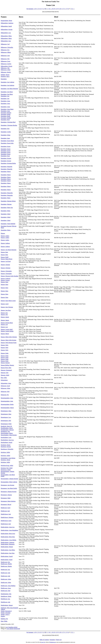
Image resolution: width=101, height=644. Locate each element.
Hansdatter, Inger (5, 138)
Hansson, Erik (5, 373)
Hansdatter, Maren (6, 172)
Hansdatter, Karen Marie (7, 141)
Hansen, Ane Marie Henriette (9, 250)
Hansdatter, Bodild (6, 118)
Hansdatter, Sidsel (6, 214)
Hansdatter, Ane (5, 96)
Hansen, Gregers (5, 280)
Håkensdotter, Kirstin (6, 66)
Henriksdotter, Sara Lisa (7, 440)
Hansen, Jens (4, 313)
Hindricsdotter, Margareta (8, 544)
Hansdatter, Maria (6, 198)
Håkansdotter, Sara (6, 41)
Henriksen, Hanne (6, 445)
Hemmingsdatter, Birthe (7, 404)
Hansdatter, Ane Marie (7, 92)
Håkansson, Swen (6, 61)
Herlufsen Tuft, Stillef (7, 468)
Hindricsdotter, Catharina (8, 542)
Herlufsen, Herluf (5, 460)
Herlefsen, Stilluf (5, 452)
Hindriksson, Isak (5, 602)
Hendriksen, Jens (5, 431)
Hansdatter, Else (5, 129)
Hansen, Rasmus (5, 363)
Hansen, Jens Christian (7, 307)
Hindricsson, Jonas (6, 588)
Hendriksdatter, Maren (7, 428)
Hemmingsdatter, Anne (7, 401)
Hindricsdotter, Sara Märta (8, 550)
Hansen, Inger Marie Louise (8, 301)
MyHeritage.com (53, 642)
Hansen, (3, 233)
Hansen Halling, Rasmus (7, 365)
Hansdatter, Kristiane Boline (8, 163)
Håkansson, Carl (5, 44)
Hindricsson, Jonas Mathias (8, 586)
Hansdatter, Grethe (6, 132)
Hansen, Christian (6, 268)
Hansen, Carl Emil (6, 261)
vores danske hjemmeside (13, 629)
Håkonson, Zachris (6, 72)
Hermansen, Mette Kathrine (8, 501)
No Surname (30, 9)
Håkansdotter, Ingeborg (7, 23)
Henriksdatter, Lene (6, 437)
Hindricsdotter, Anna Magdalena (9, 530)
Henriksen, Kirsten (6, 447)
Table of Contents (44, 640)
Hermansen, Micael (6, 504)
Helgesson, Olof (5, 392)
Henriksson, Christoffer (7, 449)
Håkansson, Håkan (6, 52)
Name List (59, 640)
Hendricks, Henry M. (6, 426)
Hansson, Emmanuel (6, 370)
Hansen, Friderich (6, 279)
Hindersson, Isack (6, 508)
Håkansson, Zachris (6, 64)
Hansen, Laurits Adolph (7, 331)
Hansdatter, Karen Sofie (7, 143)
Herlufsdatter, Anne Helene (8, 458)
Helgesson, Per (5, 395)
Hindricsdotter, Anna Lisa (8, 527)
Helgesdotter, (4, 380)
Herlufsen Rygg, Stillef (7, 466)
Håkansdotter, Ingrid (6, 26)
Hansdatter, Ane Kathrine (8, 85)
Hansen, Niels (5, 345)
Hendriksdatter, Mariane (7, 430)
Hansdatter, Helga (6, 135)
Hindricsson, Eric (5, 562)
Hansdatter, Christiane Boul (8, 122)
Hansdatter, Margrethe (7, 193)
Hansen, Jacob (5, 304)
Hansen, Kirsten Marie (7, 323)
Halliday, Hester (5, 75)
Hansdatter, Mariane (6, 204)
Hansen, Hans (5, 282)
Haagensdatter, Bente (6, 21)
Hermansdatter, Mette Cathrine (9, 482)
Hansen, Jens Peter (6, 310)
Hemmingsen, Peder (6, 424)
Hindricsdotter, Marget (7, 547)
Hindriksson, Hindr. (6, 596)
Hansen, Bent (4, 252)
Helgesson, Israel (5, 386)
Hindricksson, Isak (6, 524)
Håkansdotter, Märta (6, 36)
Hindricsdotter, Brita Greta (8, 534)
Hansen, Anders (5, 236)
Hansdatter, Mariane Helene (8, 201)
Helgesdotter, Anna (6, 383)
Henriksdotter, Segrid (6, 442)
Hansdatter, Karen (6, 146)
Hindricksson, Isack (6, 521)
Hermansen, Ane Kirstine (8, 485)
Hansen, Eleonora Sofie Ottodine (10, 276)
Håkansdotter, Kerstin (7, 30)
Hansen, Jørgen (5, 317)
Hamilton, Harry (5, 76)
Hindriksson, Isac (5, 599)
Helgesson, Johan (5, 388)
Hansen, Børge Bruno (7, 259)
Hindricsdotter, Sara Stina (8, 553)
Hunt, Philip (4, 621)
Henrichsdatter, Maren (7, 433)
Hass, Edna (4, 378)
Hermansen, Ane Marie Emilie (9, 488)
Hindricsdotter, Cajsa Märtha (9, 540)
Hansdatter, (4, 79)
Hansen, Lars (4, 324)
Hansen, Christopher (6, 271)
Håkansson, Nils (5, 59)
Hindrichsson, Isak (6, 514)
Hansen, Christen (5, 265)
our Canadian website (12, 627)
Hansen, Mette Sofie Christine (9, 337)
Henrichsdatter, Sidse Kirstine (9, 435)
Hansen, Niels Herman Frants (9, 343)
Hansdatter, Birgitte (6, 113)
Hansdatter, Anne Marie (7, 109)
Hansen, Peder (5, 353)
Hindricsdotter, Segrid (7, 556)
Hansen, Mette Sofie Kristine (9, 340)
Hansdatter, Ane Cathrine (8, 82)
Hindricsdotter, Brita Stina (8, 537)
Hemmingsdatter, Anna (7, 398)
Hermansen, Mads (6, 498)
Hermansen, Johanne (6, 495)
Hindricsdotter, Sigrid (7, 560)
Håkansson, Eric (5, 50)
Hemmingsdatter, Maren (7, 408)
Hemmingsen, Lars (6, 417)
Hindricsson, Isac (5, 570)
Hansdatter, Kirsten (6, 158)
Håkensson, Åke (5, 68)
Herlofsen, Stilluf (5, 456)
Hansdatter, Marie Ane (7, 208)
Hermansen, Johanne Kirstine (9, 492)
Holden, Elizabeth (6, 613)
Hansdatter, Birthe (6, 114)
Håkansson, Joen (5, 56)
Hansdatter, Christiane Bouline (9, 125)
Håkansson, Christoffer (7, 47)
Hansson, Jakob (5, 375)
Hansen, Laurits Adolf (7, 329)
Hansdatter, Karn (5, 156)
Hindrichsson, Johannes (7, 517)
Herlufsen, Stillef (5, 462)
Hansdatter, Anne (5, 111)
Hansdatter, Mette (6, 211)
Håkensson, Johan (6, 70)
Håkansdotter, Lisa (6, 33)
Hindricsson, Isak (5, 573)
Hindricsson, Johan (6, 579)
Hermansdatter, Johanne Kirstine (9, 479)
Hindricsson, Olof (6, 591)
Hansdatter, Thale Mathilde (8, 224)
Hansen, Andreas (5, 243)
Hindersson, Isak (5, 511)
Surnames (52, 640)
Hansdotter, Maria (6, 230)
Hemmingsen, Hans (6, 411)
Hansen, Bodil (5, 257)
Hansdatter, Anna (5, 101)
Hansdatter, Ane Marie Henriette (9, 89)
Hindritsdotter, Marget (7, 605)
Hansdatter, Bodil (5, 116)
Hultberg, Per (4, 619)
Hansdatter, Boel (5, 120)
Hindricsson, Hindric (6, 564)
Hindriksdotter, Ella (6, 594)
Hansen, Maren (5, 334)
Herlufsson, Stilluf (6, 470)
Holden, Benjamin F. (6, 611)
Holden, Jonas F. (5, 614)
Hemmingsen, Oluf (6, 421)
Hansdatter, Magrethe (7, 167)
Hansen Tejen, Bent (6, 368)
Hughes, (3, 616)
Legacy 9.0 (43, 642)
